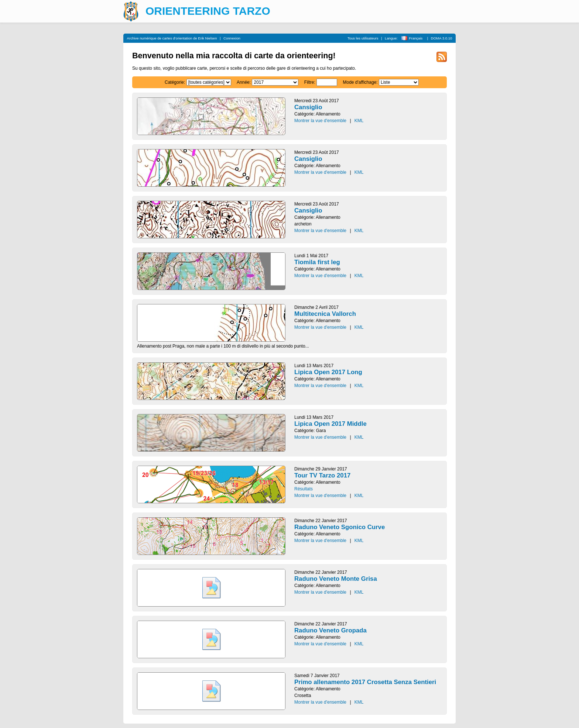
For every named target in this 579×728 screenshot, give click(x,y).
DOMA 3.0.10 (442, 38)
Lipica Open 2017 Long (328, 372)
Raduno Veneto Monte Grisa (336, 579)
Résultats (304, 489)
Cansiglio (308, 107)
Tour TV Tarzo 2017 (322, 475)
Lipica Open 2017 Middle (330, 424)
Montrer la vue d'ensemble (320, 121)
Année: (244, 82)
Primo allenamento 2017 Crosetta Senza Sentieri (365, 682)
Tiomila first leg (317, 262)
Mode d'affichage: (360, 82)
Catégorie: (175, 82)
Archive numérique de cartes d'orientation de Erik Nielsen (172, 38)
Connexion (232, 38)
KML (359, 121)
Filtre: (310, 82)
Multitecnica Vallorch (325, 314)
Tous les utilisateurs (363, 38)
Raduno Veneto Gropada (330, 630)
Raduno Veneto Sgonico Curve (340, 527)
